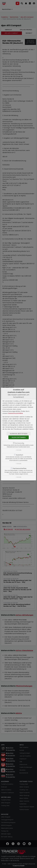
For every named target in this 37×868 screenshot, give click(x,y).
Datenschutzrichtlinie (15, 413)
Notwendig (20, 443)
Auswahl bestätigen (19, 434)
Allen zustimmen (19, 437)
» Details (18, 450)
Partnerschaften (20, 468)
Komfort (20, 455)
